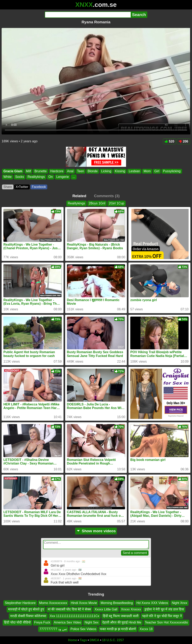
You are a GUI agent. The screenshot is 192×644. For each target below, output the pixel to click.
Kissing (120, 171)
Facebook (39, 187)
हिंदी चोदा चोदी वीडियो (17, 622)
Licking (106, 171)
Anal (70, 171)
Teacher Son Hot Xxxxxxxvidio (166, 622)
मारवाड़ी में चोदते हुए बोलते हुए (26, 609)
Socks (20, 177)
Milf (28, 171)
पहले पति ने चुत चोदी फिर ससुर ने (162, 616)
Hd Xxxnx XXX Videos (152, 603)
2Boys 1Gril (97, 203)
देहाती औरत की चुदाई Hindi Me (122, 622)
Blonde (93, 171)
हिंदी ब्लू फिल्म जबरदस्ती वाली (121, 616)
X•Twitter (22, 187)
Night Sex (91, 622)
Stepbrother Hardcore (20, 603)
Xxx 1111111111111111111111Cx (75, 616)
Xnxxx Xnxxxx (131, 609)
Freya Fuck (42, 622)
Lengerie (63, 177)
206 (183, 141)
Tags (83, 640)
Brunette (40, 171)
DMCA (94, 640)
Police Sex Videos (83, 629)
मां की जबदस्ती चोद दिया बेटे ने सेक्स (69, 609)
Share (8, 187)
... (74, 177)
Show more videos (96, 531)
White (8, 177)
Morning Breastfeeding (117, 603)
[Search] (88, 15)
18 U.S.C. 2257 (113, 640)
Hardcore (57, 171)
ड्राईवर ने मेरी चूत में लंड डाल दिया (164, 609)
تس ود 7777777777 (53, 629)
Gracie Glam (13, 171)
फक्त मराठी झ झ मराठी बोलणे (118, 629)
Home (73, 640)
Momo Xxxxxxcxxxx (53, 603)
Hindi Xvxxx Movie (84, 603)
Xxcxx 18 (146, 629)
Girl (157, 171)
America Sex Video (68, 622)
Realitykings (36, 177)
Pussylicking (172, 171)
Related (79, 196)
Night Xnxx (179, 603)
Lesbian (134, 171)
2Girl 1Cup (116, 203)
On (51, 177)
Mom (147, 171)
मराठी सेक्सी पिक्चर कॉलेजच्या (28, 616)
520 (170, 141)
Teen (81, 171)
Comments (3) (107, 196)
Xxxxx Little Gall (106, 609)
